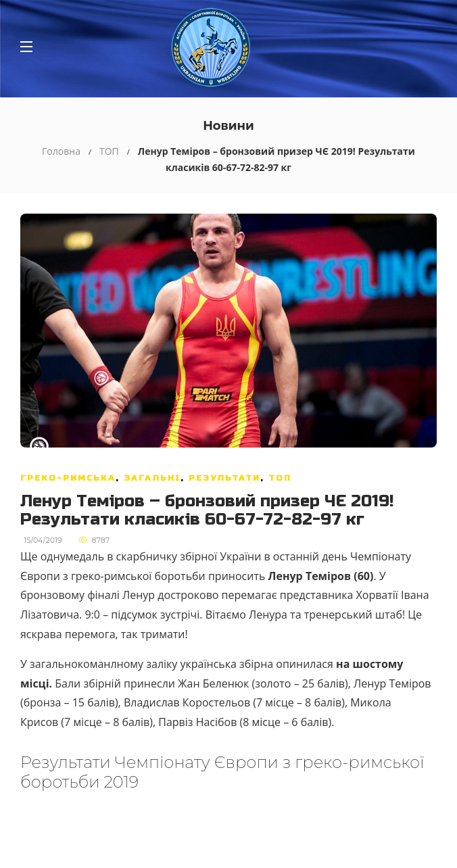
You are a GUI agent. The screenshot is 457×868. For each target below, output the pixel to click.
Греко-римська (68, 478)
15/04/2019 (43, 540)
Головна (61, 151)
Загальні (152, 478)
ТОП (109, 151)
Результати (224, 478)
